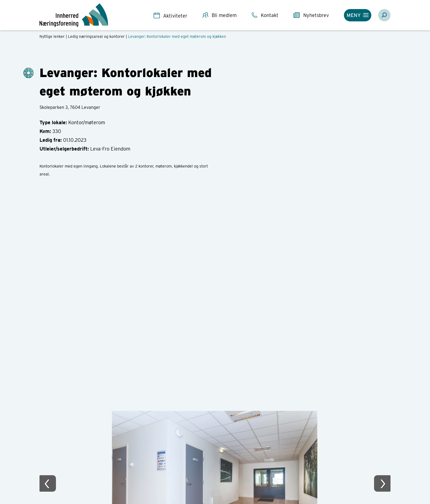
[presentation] (48, 483)
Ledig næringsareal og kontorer (96, 36)
